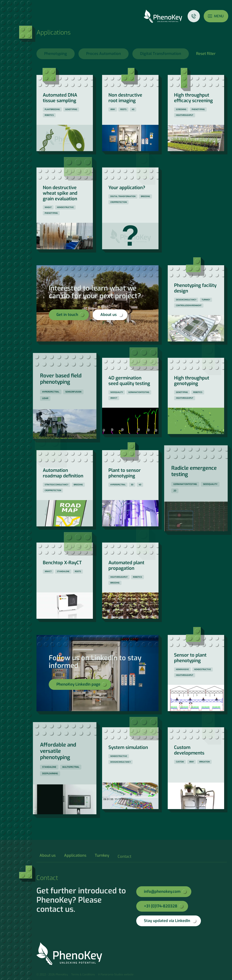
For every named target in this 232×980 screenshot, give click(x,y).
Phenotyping (56, 54)
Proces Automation (104, 54)
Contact (194, 16)
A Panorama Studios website (116, 975)
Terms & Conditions (83, 975)
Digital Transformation (161, 54)
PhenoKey (163, 16)
